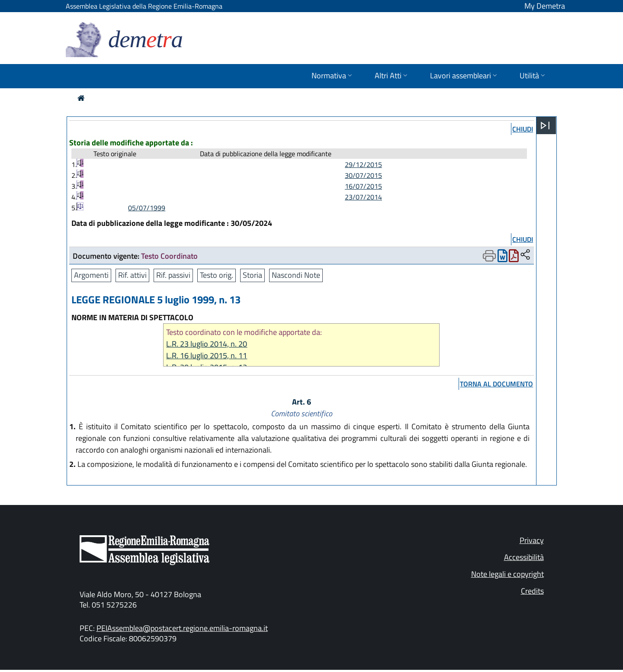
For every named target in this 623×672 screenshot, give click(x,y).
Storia (252, 275)
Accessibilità (524, 557)
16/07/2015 (363, 186)
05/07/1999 (147, 208)
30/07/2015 (363, 175)
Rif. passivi (173, 275)
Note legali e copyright (507, 574)
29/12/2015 (363, 164)
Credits (532, 591)
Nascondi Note (296, 275)
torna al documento (496, 384)
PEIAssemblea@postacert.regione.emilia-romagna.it (182, 628)
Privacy (532, 540)
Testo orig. (217, 275)
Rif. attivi (132, 275)
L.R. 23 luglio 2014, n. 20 (207, 344)
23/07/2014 (363, 197)
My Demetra (545, 6)
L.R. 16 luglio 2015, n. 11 (207, 355)
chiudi (523, 129)
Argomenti (91, 275)
